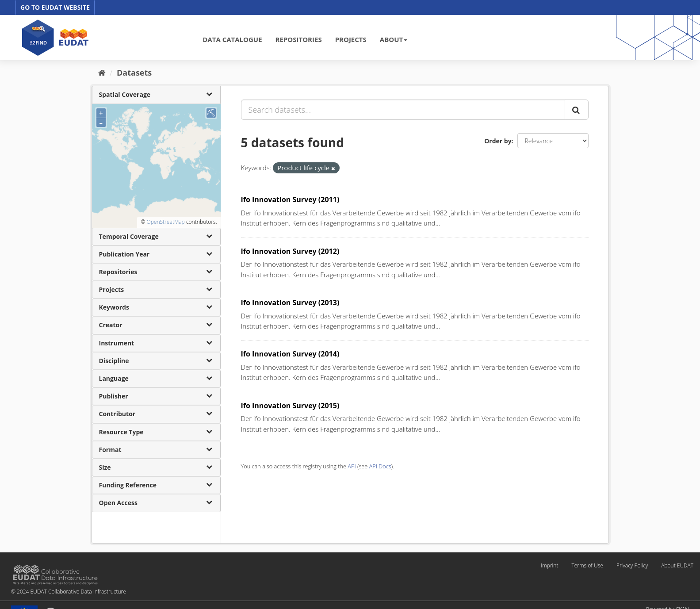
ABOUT (394, 39)
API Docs (380, 466)
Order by (498, 141)
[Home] (102, 73)
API (352, 466)
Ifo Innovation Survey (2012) (290, 251)
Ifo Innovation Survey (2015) (290, 406)
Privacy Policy (632, 565)
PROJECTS (351, 39)
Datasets (134, 73)
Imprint (549, 565)
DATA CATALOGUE (232, 39)
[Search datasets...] (403, 110)
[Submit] (577, 110)
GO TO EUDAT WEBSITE (55, 7)
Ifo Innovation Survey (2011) (290, 199)
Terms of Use (587, 565)
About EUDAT (677, 565)
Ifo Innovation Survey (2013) (290, 303)
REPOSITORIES (299, 39)
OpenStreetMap (165, 222)
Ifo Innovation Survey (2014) (290, 354)
